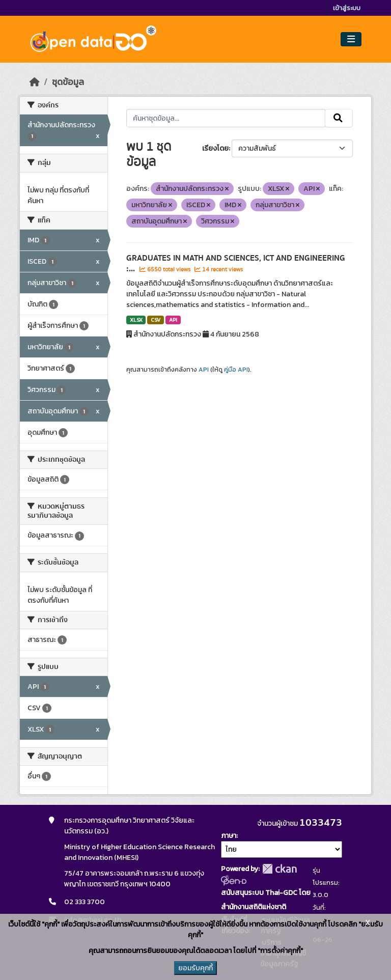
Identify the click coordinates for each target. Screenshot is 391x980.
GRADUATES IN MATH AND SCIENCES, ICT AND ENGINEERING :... (236, 263)
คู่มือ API (236, 370)
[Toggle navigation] (351, 39)
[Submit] (339, 118)
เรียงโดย (215, 148)
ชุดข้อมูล (68, 82)
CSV (156, 320)
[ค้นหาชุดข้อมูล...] (226, 118)
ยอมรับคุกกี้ (195, 968)
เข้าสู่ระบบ (347, 8)
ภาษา (229, 836)
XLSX (136, 320)
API (173, 320)
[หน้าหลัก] (35, 82)
